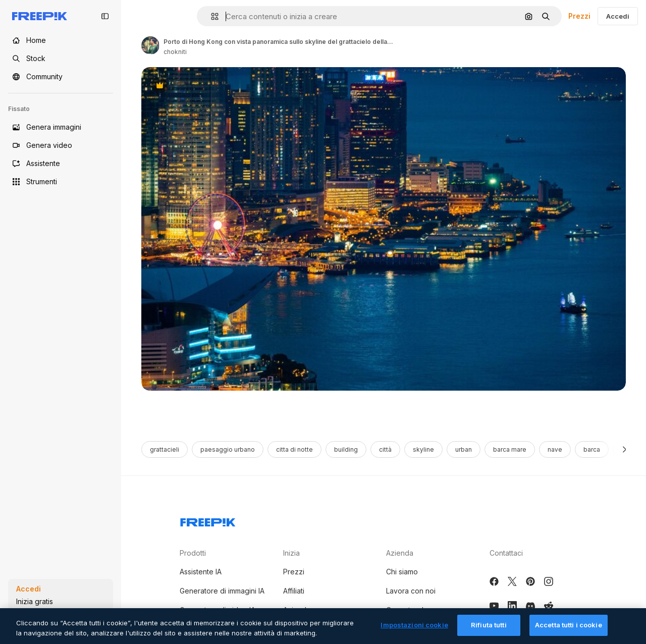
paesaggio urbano (228, 449)
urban (464, 449)
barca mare (510, 449)
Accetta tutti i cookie (569, 632)
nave (555, 449)
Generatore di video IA (218, 610)
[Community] (61, 77)
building (346, 449)
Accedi (618, 16)
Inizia (291, 553)
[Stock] (61, 59)
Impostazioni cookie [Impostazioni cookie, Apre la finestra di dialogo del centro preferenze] (414, 632)
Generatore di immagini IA (222, 591)
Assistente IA (201, 572)
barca (592, 449)
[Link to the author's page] (150, 45)
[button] (211, 16)
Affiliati (294, 591)
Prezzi (579, 16)
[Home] (61, 40)
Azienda (400, 553)
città (385, 449)
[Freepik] (40, 16)
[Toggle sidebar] (105, 16)
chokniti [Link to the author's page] (175, 52)
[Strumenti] (61, 182)
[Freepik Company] (208, 520)
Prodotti (193, 553)
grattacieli (165, 449)
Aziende (297, 610)
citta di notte (294, 449)
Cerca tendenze (413, 610)
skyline (423, 449)
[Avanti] (625, 449)
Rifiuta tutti (489, 632)
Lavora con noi (411, 591)
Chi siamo (402, 572)
